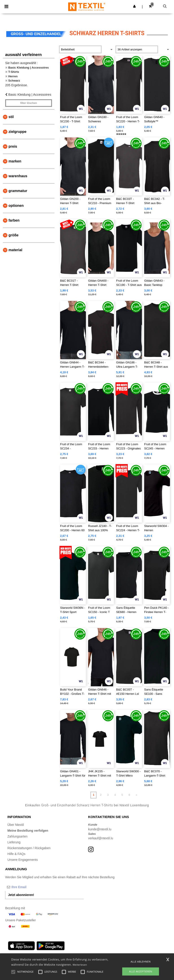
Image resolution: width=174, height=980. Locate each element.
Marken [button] (15, 161)
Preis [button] (13, 146)
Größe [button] (13, 235)
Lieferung (14, 842)
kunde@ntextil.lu (100, 829)
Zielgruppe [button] (17, 132)
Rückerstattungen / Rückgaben (29, 848)
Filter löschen (29, 103)
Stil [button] (11, 117)
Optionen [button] (16, 206)
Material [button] (15, 250)
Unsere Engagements (23, 860)
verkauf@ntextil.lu (101, 838)
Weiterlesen (80, 965)
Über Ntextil (16, 825)
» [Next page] (136, 795)
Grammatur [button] (18, 191)
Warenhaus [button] (18, 176)
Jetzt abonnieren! (21, 895)
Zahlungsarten (17, 836)
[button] (134, 6)
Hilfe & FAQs (16, 854)
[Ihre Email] (29, 887)
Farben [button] (14, 220)
